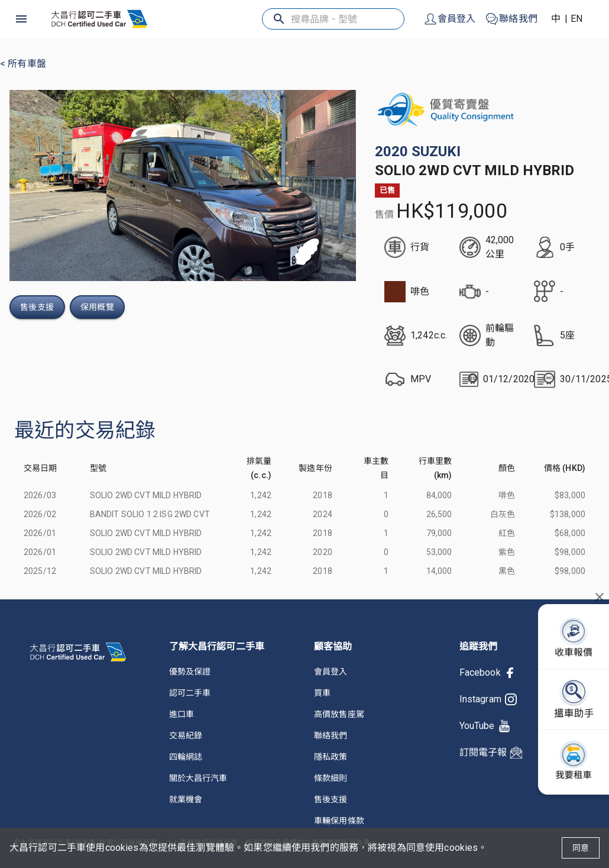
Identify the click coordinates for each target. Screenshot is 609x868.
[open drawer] (21, 19)
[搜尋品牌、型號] (334, 19)
